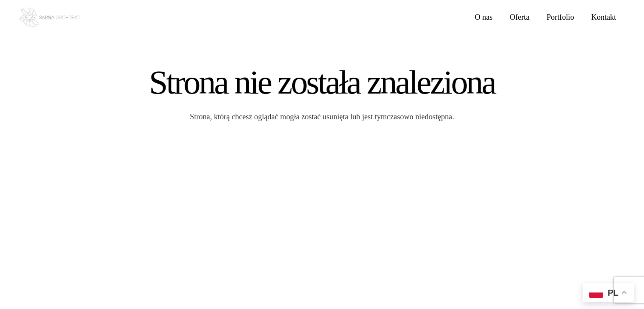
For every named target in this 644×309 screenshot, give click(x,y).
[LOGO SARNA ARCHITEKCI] (50, 17)
